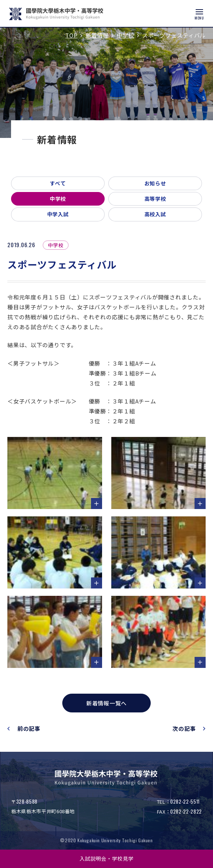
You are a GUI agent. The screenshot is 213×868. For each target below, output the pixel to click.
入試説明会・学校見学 (107, 858)
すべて (58, 183)
